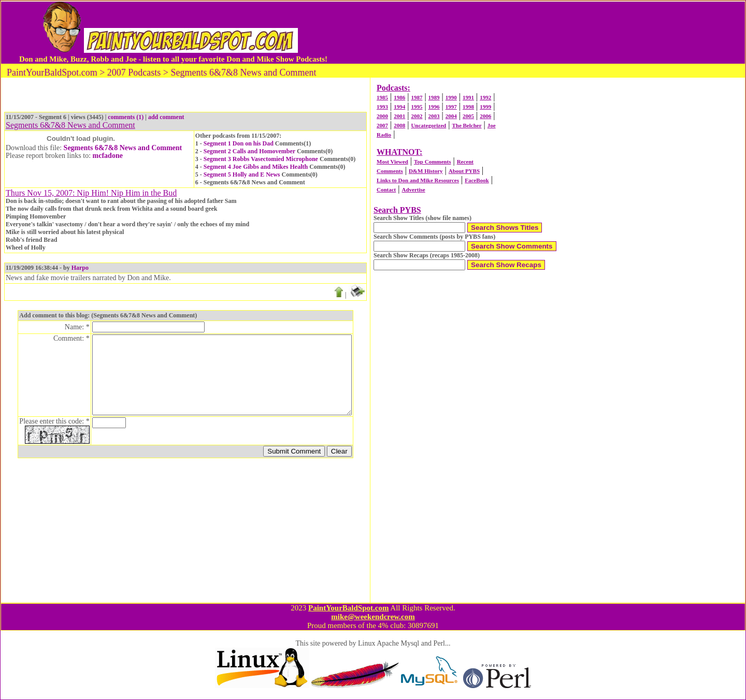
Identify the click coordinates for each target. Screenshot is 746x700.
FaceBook (477, 180)
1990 (451, 97)
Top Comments (432, 162)
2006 (485, 116)
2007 (382, 125)
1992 (485, 97)
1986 (399, 97)
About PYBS (464, 171)
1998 (468, 107)
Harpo (80, 268)
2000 (382, 116)
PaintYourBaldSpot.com (348, 608)
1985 (382, 97)
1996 (434, 107)
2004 (451, 116)
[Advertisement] (528, 33)
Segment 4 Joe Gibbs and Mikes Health (256, 167)
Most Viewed (392, 162)
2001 (399, 116)
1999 (485, 107)
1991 (468, 97)
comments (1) (126, 117)
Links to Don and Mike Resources (418, 180)
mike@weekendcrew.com (373, 617)
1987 (417, 97)
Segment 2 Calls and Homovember (249, 151)
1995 (417, 107)
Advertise (413, 189)
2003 (434, 116)
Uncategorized (428, 125)
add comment (166, 117)
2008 (399, 125)
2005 (468, 116)
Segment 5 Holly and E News (242, 174)
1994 (399, 107)
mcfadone (108, 156)
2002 (417, 116)
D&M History (426, 171)
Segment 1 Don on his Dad (239, 143)
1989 (434, 97)
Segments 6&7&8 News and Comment (123, 148)
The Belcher (467, 125)
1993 (382, 107)
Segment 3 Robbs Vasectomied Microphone (261, 159)
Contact (386, 189)
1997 (451, 107)
